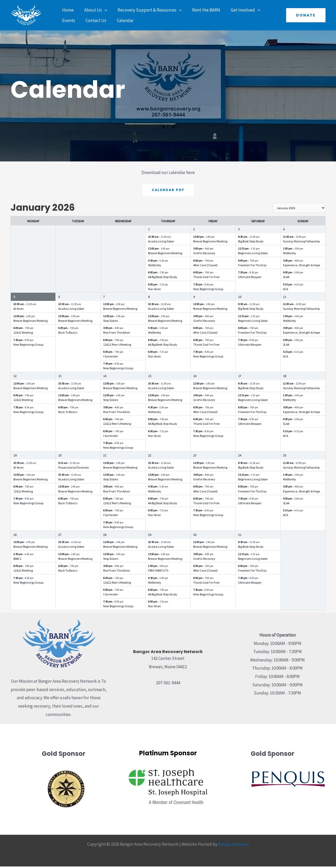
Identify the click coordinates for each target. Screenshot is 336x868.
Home (67, 10)
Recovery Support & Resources (146, 10)
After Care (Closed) (205, 267)
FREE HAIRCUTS (158, 572)
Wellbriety (155, 267)
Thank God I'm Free (206, 279)
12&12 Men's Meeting (117, 346)
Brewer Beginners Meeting (165, 255)
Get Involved (238, 10)
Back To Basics (68, 334)
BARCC (18, 560)
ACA (285, 291)
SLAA (286, 279)
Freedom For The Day (252, 267)
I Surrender (111, 358)
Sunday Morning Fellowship (301, 243)
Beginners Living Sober (253, 255)
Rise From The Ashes (117, 334)
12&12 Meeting (23, 334)
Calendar (99, 20)
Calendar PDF (168, 190)
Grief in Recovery (204, 255)
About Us (93, 10)
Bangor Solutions (234, 846)
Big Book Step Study (251, 243)
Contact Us (72, 20)
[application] (102, 10)
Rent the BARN (201, 10)
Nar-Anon (154, 291)
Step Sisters (111, 322)
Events (269, 10)
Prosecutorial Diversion (74, 469)
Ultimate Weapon (250, 279)
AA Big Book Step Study (163, 279)
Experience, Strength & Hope (301, 267)
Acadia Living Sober (161, 243)
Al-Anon (19, 310)
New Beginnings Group (208, 291)
